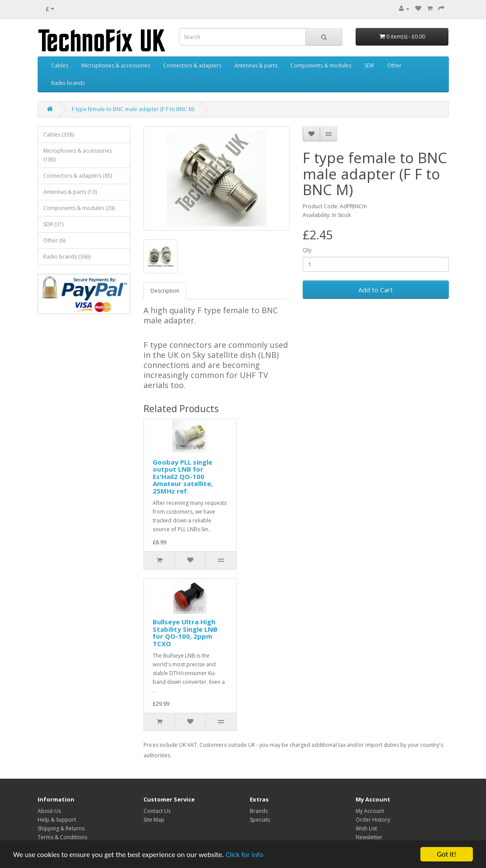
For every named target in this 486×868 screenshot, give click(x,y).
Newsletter (369, 837)
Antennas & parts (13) (70, 192)
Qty (307, 250)
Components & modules (321, 65)
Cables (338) (59, 135)
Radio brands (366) (67, 257)
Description (165, 291)
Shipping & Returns (61, 828)
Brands (259, 811)
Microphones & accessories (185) (78, 155)
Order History (373, 820)
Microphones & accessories (116, 65)
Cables (60, 65)
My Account (370, 811)
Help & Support (57, 820)
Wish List (366, 828)
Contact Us (157, 811)
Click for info (245, 855)
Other (394, 65)
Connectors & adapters (192, 65)
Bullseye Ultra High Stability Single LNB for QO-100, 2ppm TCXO (185, 633)
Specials (260, 820)
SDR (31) (53, 224)
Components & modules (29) (79, 208)
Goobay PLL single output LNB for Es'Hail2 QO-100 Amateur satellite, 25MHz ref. (183, 476)
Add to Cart (376, 290)
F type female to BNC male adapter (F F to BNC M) (133, 109)
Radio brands (68, 83)
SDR (369, 65)
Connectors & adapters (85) (78, 176)
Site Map (154, 820)
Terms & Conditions (62, 837)
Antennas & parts (256, 65)
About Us (49, 811)
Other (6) (54, 240)
